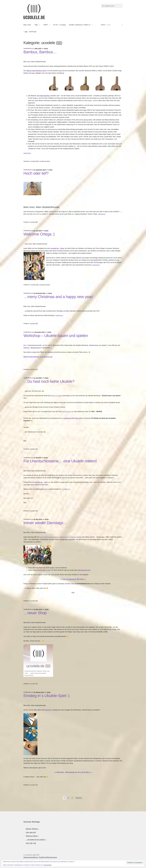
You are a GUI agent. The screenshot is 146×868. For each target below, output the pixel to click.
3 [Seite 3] (72, 798)
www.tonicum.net (68, 412)
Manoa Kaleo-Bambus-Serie (36, 71)
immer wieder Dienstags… (45, 523)
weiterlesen (27, 153)
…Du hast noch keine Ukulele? (49, 381)
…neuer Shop (35, 613)
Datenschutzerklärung (31, 857)
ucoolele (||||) (35, 161)
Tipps (36, 25)
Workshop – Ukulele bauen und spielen (56, 336)
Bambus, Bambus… (40, 52)
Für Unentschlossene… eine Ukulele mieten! (60, 461)
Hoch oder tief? (36, 173)
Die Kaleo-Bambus (43, 96)
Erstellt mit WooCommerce (48, 857)
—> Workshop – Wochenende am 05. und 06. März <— (73, 772)
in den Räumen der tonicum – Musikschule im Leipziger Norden (61, 537)
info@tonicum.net (84, 570)
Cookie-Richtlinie (47, 865)
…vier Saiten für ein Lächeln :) (36, 840)
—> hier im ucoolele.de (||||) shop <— (73, 579)
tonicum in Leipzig (56, 396)
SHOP (45, 25)
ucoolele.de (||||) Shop (71, 418)
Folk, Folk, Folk (31, 843)
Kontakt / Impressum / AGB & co (80, 25)
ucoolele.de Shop (45, 161)
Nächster (79, 798)
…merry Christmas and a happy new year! (58, 297)
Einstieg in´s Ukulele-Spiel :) (46, 696)
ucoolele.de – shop (41, 482)
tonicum (48, 710)
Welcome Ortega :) (39, 234)
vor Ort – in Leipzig (59, 25)
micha (46, 48)
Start (26, 32)
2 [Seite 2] (68, 798)
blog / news (27, 25)
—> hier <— (66, 489)
